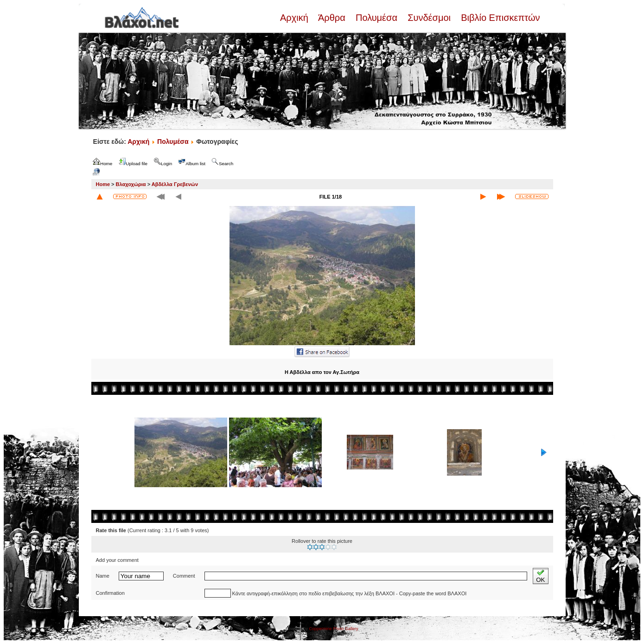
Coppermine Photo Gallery (333, 629)
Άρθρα (332, 18)
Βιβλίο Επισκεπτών (499, 18)
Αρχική (295, 18)
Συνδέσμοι (429, 18)
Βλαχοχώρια (131, 184)
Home (103, 184)
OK (540, 576)
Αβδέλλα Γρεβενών (175, 184)
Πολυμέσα (376, 18)
